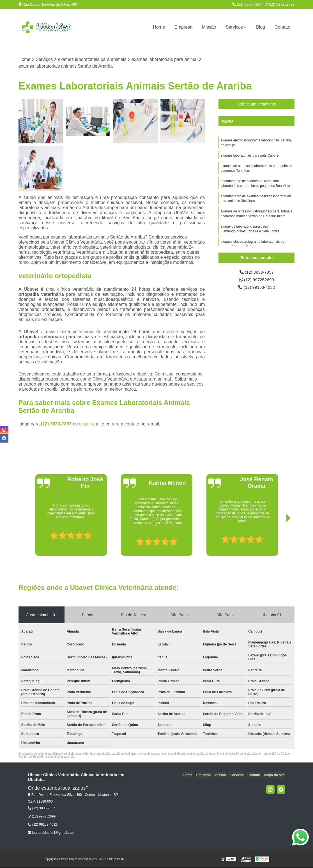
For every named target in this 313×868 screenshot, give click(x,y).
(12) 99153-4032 (256, 288)
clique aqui (90, 424)
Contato (282, 27)
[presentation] (32, 540)
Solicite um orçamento (257, 104)
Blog (261, 27)
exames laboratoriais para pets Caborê (249, 156)
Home (159, 27)
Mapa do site (275, 775)
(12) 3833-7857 (247, 4)
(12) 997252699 (280, 4)
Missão (209, 27)
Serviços (234, 27)
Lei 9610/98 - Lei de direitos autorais (52, 757)
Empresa (183, 27)
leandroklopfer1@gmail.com (51, 833)
